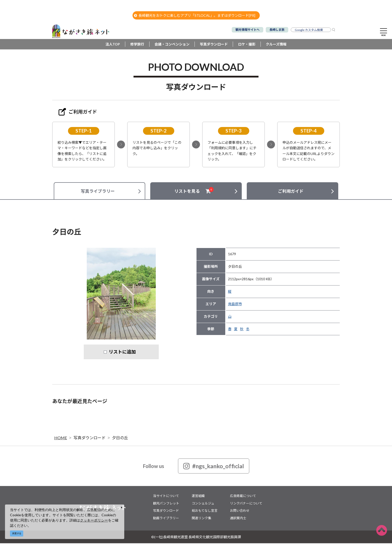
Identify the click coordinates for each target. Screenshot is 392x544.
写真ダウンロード (214, 45)
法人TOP (113, 45)
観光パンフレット (166, 504)
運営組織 (198, 496)
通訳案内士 (238, 518)
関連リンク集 (201, 518)
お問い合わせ (240, 511)
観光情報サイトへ (247, 30)
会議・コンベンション (172, 45)
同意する (17, 533)
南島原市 (235, 305)
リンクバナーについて (246, 504)
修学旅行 (137, 45)
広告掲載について (243, 496)
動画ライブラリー (166, 518)
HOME (61, 438)
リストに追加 (122, 352)
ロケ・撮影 (247, 45)
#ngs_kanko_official (214, 467)
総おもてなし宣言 (205, 511)
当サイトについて (166, 496)
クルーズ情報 (276, 45)
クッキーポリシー (94, 520)
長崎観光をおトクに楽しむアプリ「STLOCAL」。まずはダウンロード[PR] (195, 15)
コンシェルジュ (203, 504)
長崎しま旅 (277, 30)
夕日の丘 (120, 438)
